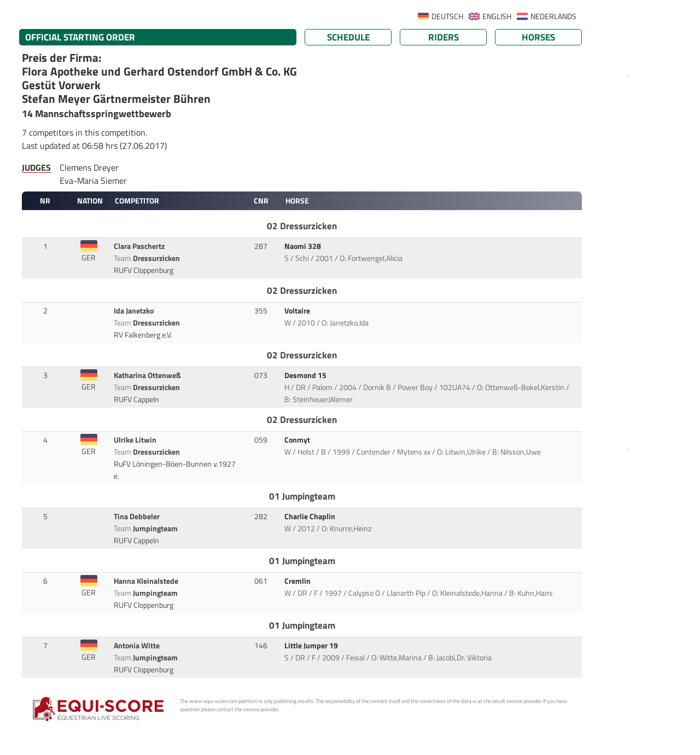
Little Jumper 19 (312, 646)
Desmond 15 (306, 375)
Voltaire (298, 311)
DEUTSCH (447, 16)
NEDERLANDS (553, 16)
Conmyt (298, 440)
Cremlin (298, 581)
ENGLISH (497, 16)
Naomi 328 (304, 246)
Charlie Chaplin (311, 516)
